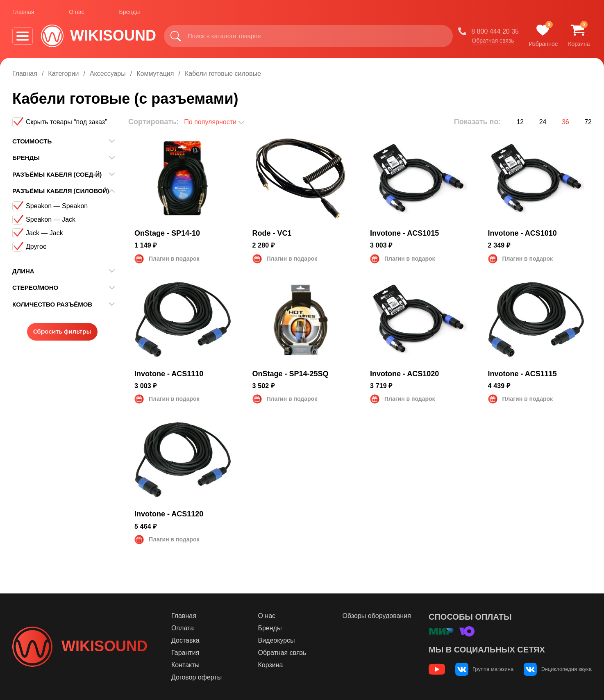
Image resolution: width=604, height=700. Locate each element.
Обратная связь (493, 41)
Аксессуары (108, 74)
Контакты (185, 665)
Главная (23, 12)
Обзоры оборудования (377, 616)
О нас (76, 12)
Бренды (130, 12)
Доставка (185, 640)
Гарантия (185, 653)
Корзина (270, 665)
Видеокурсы (276, 640)
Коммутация (155, 74)
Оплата (183, 628)
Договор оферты (196, 677)
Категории (63, 74)
